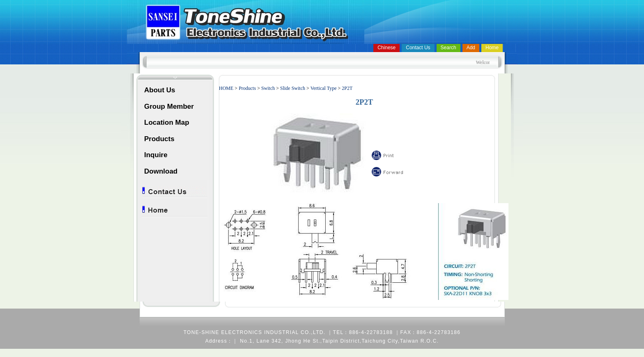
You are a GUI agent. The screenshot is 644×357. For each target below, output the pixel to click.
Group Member (169, 106)
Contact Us (418, 48)
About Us (160, 90)
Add (471, 48)
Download (161, 171)
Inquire (156, 155)
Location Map (167, 122)
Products (159, 139)
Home (492, 48)
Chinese (386, 48)
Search (448, 48)
